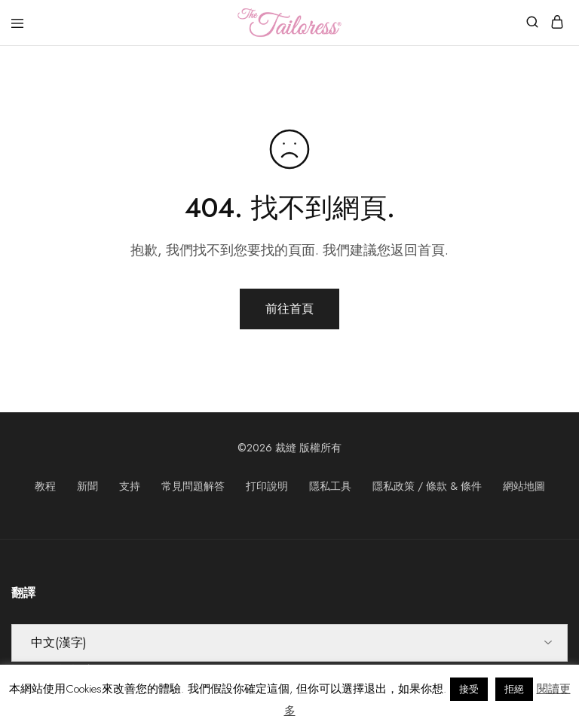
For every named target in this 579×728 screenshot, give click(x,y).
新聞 (87, 486)
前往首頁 (289, 309)
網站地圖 (524, 486)
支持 (130, 486)
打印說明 (267, 486)
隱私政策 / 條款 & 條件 (427, 486)
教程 (45, 486)
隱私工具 (330, 486)
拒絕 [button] (514, 689)
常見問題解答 (193, 486)
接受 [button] (469, 689)
